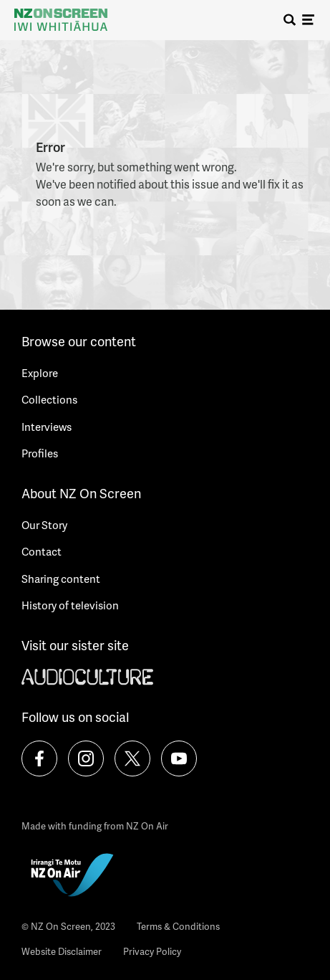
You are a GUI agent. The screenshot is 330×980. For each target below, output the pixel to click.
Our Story (44, 525)
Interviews (47, 427)
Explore (40, 373)
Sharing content (61, 579)
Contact (42, 551)
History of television (70, 605)
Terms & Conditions (178, 926)
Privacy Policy (152, 951)
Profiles (40, 453)
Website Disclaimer (62, 951)
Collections (49, 399)
